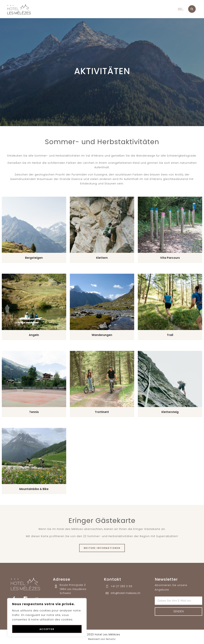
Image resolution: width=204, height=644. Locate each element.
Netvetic (111, 639)
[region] (47, 618)
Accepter (47, 629)
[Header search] (192, 9)
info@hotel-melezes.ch (126, 593)
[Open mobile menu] (181, 9)
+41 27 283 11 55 (122, 586)
